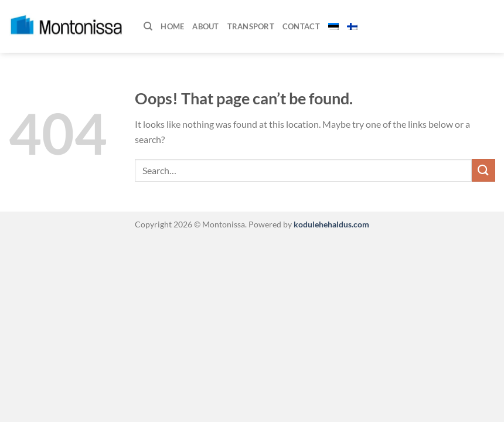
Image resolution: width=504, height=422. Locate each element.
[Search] (148, 26)
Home (172, 26)
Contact (301, 26)
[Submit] (483, 170)
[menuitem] (333, 26)
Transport (251, 26)
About (205, 26)
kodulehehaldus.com (331, 224)
